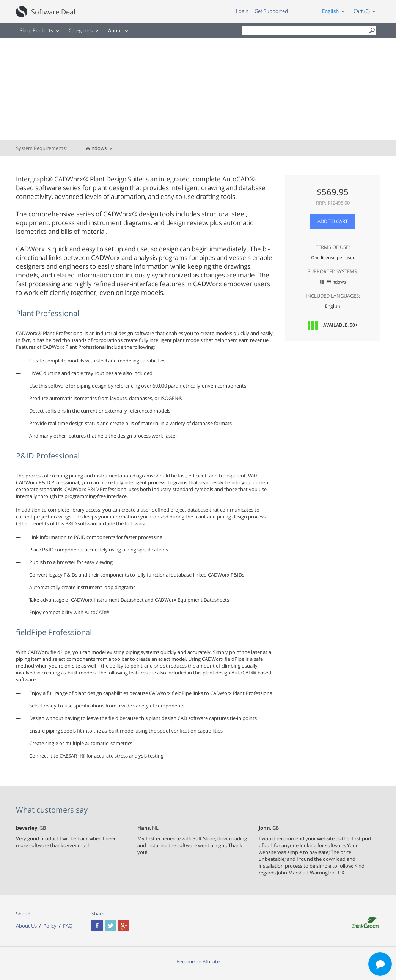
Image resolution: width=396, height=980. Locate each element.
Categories (81, 30)
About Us (26, 926)
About (115, 30)
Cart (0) (362, 11)
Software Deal (53, 12)
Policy (50, 926)
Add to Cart (333, 221)
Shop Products (36, 30)
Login (242, 11)
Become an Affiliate (198, 961)
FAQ (68, 926)
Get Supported (271, 11)
